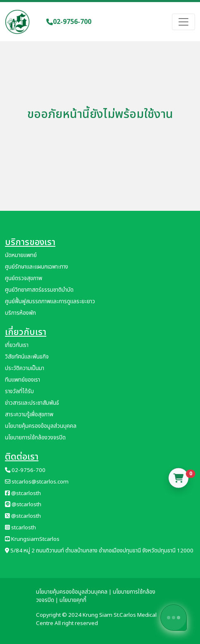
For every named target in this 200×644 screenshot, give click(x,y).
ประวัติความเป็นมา (25, 368)
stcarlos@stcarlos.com (37, 482)
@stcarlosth (23, 493)
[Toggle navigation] (183, 22)
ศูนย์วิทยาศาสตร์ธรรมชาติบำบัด (39, 290)
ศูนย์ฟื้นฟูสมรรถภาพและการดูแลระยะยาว (50, 302)
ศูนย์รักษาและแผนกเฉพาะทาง (37, 267)
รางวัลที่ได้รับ (19, 392)
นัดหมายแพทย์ (21, 255)
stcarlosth (20, 528)
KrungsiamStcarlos (32, 539)
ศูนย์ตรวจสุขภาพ (24, 278)
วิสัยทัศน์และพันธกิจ (27, 357)
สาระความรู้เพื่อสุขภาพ (29, 415)
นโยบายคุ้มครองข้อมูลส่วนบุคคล (41, 426)
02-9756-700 (69, 22)
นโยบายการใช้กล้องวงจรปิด (35, 438)
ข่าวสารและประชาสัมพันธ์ (32, 403)
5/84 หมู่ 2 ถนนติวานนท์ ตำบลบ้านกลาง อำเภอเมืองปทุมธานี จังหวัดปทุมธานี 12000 (99, 551)
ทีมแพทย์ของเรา (23, 380)
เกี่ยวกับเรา (17, 345)
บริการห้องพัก (20, 313)
